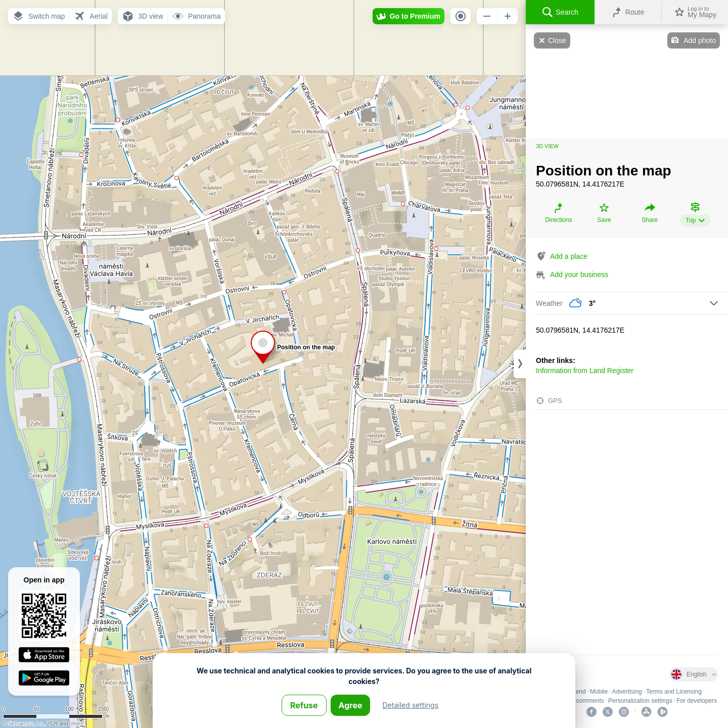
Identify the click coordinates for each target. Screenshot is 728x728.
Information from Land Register (585, 371)
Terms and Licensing (674, 692)
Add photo (700, 40)
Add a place (569, 256)
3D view (547, 146)
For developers (697, 701)
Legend (576, 692)
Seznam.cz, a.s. (26, 724)
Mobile (599, 692)
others (76, 724)
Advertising (627, 692)
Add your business (579, 275)
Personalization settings (640, 701)
